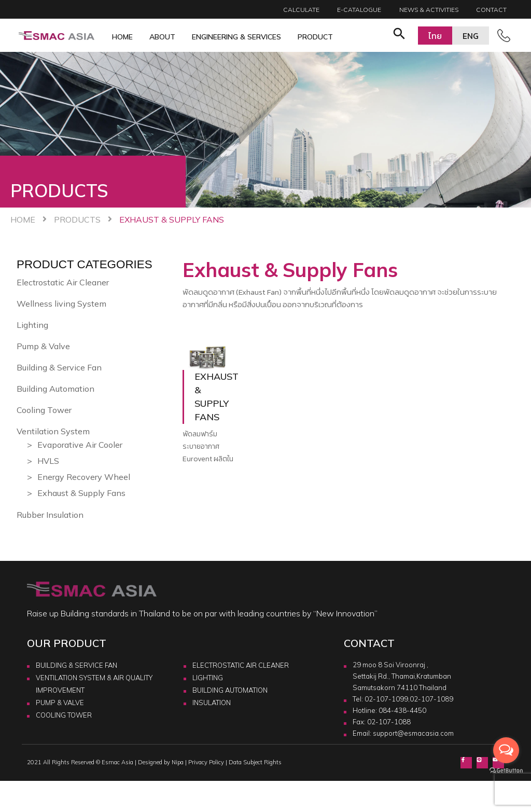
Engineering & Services (236, 37)
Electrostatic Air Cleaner (63, 282)
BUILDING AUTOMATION (230, 690)
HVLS (48, 461)
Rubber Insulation (50, 515)
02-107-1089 (431, 699)
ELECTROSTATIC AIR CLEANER (241, 665)
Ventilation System (53, 431)
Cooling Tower (44, 410)
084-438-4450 (402, 710)
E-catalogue (359, 10)
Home (122, 37)
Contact (491, 10)
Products (77, 219)
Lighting (32, 325)
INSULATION (212, 703)
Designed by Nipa (161, 762)
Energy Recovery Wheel (84, 477)
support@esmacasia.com (413, 733)
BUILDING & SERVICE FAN (76, 665)
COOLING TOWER (64, 715)
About (162, 37)
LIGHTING (208, 678)
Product (315, 37)
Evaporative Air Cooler (80, 445)
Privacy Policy (206, 762)
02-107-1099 (386, 699)
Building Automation (55, 389)
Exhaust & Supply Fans (81, 493)
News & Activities (429, 10)
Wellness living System (61, 304)
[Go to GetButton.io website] (506, 770)
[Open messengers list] (506, 750)
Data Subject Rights (255, 762)
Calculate (301, 10)
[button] (399, 35)
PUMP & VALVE (60, 703)
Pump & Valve (43, 346)
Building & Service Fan (59, 367)
